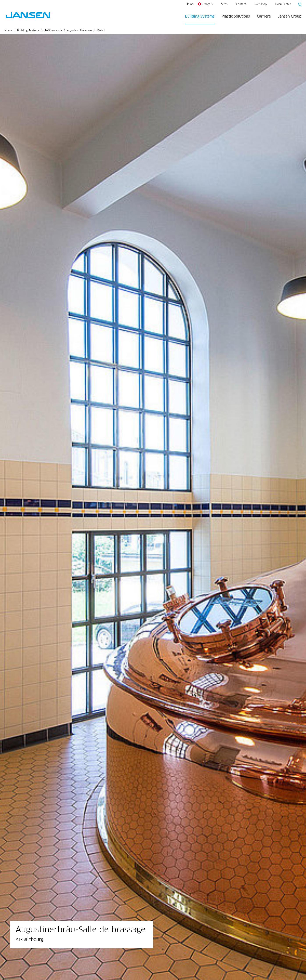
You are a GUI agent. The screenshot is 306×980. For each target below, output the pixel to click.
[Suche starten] (299, 5)
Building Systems (200, 16)
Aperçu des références (78, 31)
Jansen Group (290, 16)
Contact (241, 4)
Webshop (261, 4)
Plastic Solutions (236, 16)
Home (190, 4)
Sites (224, 4)
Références (52, 31)
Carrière (264, 16)
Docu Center (283, 4)
